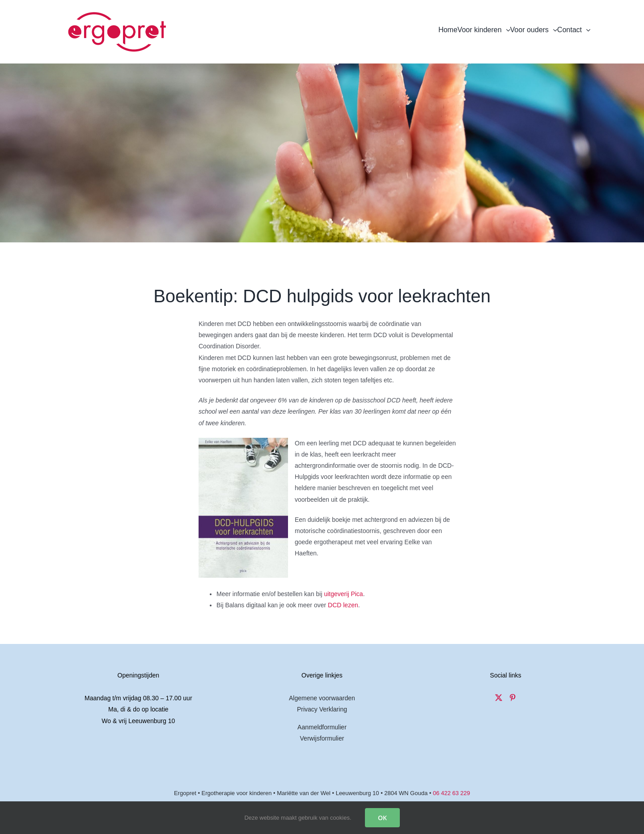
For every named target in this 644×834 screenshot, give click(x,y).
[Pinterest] (513, 698)
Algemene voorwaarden (322, 698)
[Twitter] (499, 698)
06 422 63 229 (451, 793)
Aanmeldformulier (322, 727)
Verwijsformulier (322, 738)
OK (382, 818)
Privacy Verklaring (322, 709)
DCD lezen (343, 605)
